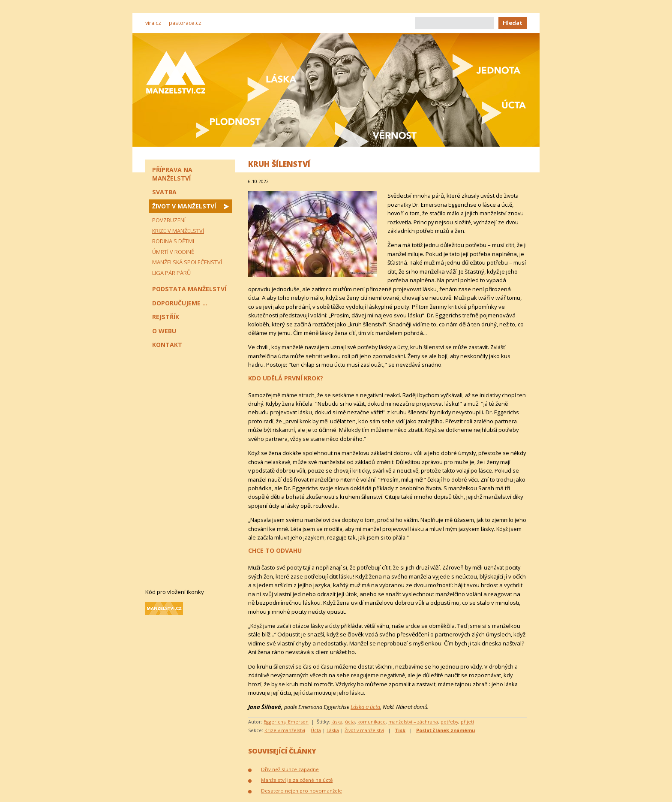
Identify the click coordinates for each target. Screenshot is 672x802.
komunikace (372, 722)
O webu (164, 331)
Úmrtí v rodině (173, 252)
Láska (333, 730)
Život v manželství (364, 730)
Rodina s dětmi (173, 241)
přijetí (467, 722)
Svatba (164, 192)
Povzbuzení (169, 220)
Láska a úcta (365, 707)
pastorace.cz (185, 23)
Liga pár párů (171, 273)
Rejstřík (166, 317)
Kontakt (167, 345)
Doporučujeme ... (180, 303)
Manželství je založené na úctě (297, 780)
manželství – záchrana (413, 722)
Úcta (316, 730)
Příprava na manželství (172, 174)
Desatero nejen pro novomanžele (301, 791)
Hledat (513, 23)
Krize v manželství (285, 730)
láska (337, 722)
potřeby (449, 722)
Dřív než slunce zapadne (290, 769)
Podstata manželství (189, 289)
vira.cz (153, 23)
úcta (350, 722)
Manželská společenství (187, 262)
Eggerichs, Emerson (286, 722)
